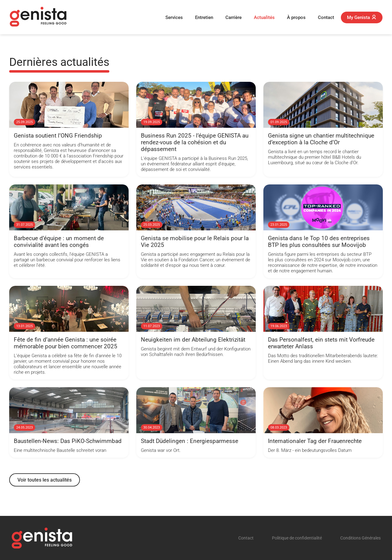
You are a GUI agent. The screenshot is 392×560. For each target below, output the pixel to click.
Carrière (234, 17)
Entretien (204, 17)
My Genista (362, 17)
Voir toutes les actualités (45, 480)
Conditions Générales (360, 538)
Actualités (264, 17)
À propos (296, 17)
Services (174, 17)
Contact (326, 17)
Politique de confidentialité (297, 538)
